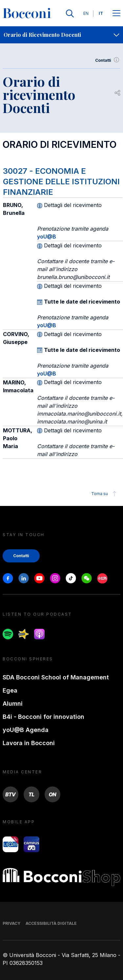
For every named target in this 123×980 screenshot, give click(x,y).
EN (86, 13)
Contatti (108, 60)
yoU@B (47, 237)
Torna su (105, 494)
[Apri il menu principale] (116, 14)
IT (101, 13)
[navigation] (61, 35)
